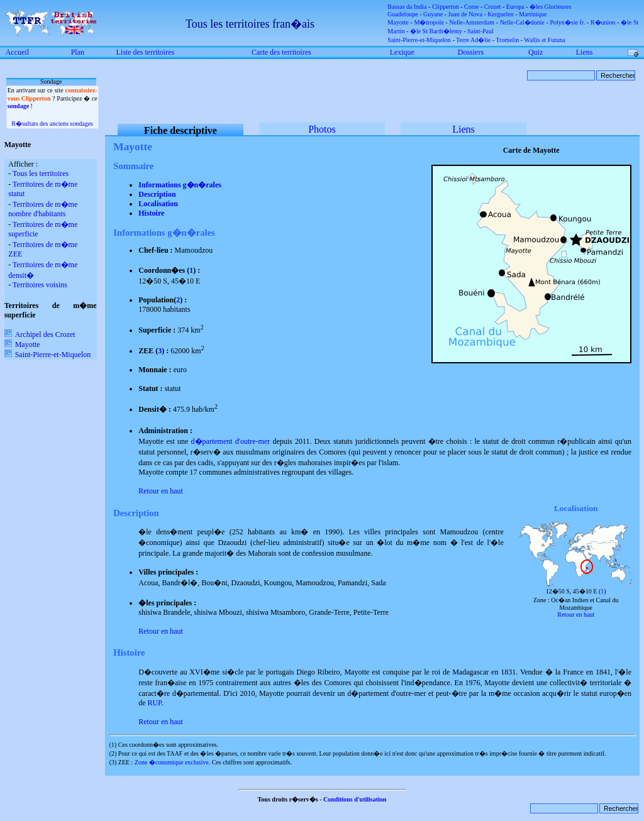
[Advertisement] (44, 444)
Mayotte (22, 344)
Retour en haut (161, 491)
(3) (113, 762)
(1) (113, 745)
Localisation (158, 204)
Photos (322, 129)
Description (157, 194)
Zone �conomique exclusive (172, 762)
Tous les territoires (41, 174)
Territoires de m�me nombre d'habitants (43, 209)
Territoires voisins (40, 285)
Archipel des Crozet (40, 334)
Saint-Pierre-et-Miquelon (48, 355)
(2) (113, 753)
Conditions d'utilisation (355, 799)
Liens (464, 129)
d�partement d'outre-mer (231, 441)
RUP (155, 703)
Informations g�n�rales (180, 185)
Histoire (151, 213)
